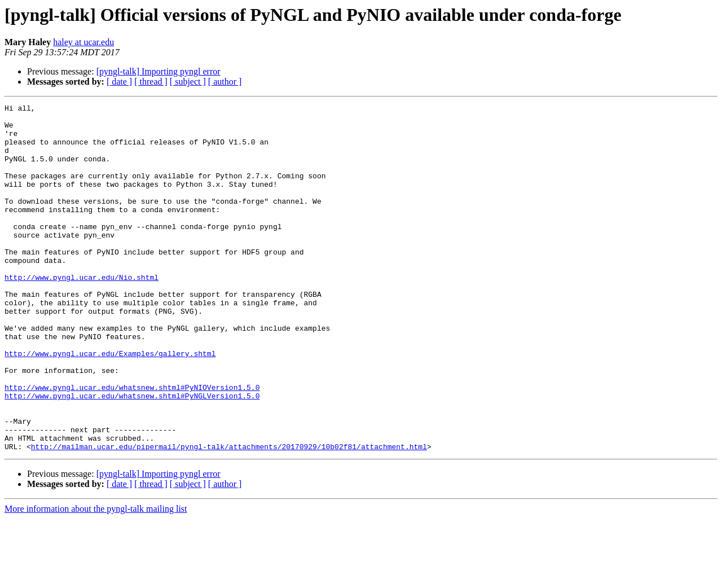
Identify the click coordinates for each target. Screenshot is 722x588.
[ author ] (225, 82)
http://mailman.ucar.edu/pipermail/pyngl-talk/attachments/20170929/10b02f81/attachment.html (229, 516)
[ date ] (119, 82)
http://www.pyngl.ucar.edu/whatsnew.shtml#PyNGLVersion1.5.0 (132, 455)
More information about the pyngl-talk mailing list (96, 578)
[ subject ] (188, 82)
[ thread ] (151, 82)
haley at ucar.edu (83, 42)
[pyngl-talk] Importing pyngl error (159, 71)
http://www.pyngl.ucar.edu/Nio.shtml (82, 313)
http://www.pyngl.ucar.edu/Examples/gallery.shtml (110, 404)
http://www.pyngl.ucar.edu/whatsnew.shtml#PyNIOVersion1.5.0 (132, 445)
